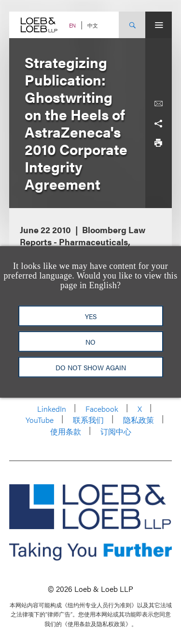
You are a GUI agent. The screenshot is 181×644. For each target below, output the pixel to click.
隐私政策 (139, 420)
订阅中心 (116, 431)
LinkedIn (52, 409)
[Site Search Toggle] (132, 25)
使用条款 (66, 431)
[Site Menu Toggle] (159, 25)
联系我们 (88, 420)
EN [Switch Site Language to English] (72, 25)
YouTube (40, 420)
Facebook (102, 409)
